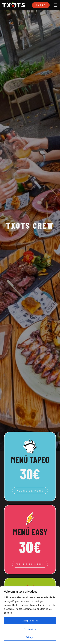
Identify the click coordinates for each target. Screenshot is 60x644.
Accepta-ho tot (30, 621)
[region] (30, 615)
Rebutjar (30, 637)
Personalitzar (30, 629)
